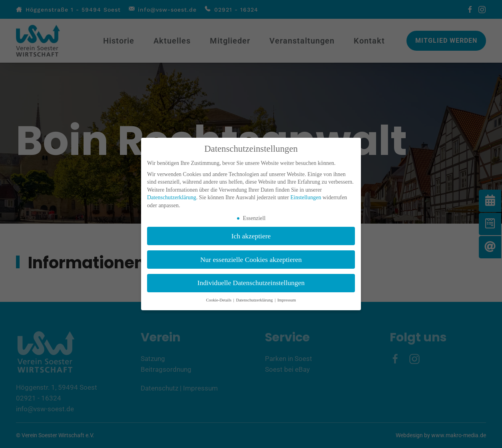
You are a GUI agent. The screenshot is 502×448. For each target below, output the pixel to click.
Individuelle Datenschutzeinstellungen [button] (251, 283)
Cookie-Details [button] (219, 300)
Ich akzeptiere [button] (251, 236)
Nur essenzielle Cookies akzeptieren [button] (251, 260)
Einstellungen (306, 197)
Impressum (287, 300)
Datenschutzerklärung (172, 197)
